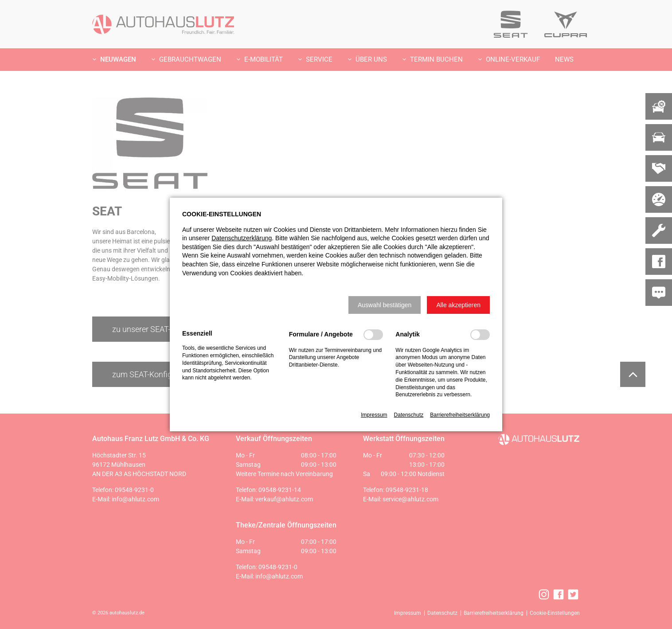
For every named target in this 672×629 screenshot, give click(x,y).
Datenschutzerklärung (242, 238)
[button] (385, 305)
